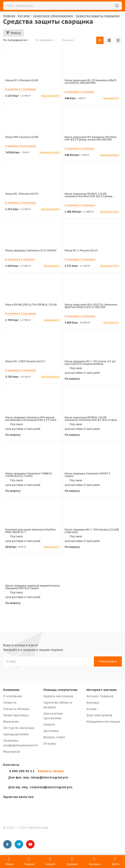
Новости (10, 702)
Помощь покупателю (60, 690)
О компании (13, 696)
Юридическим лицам (103, 721)
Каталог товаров (100, 696)
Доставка (51, 731)
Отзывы (50, 743)
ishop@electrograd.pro (38, 777)
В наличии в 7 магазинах (21, 203)
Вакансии (11, 721)
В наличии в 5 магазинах (21, 89)
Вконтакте (7, 844)
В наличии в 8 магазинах (21, 146)
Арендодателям (16, 734)
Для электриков (99, 715)
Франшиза (12, 752)
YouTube (30, 844)
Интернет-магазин (101, 690)
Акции (91, 709)
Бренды (93, 702)
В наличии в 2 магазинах (80, 316)
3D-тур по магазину (19, 728)
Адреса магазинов (58, 696)
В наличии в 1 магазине (79, 92)
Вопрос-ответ (54, 737)
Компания (11, 690)
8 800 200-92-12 (22, 771)
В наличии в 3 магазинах (80, 259)
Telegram (19, 844)
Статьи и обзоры (16, 709)
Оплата (49, 724)
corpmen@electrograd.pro (40, 787)
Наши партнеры (16, 715)
